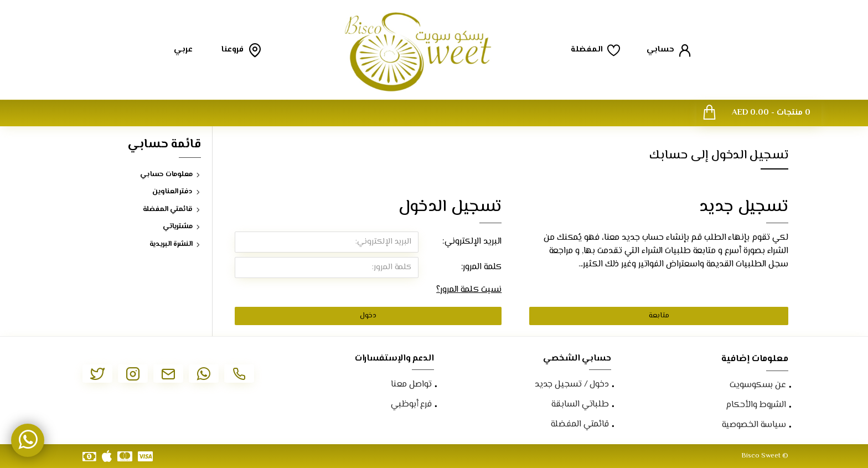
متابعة (659, 316)
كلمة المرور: (482, 267)
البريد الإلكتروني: (472, 242)
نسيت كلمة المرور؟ (469, 290)
